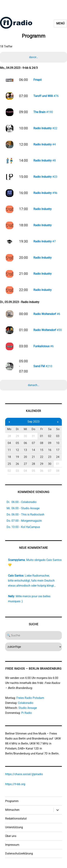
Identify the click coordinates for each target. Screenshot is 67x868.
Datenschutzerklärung (19, 853)
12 (17, 450)
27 (25, 464)
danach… (34, 385)
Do (33, 429)
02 (50, 436)
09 (50, 443)
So (58, 429)
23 (50, 457)
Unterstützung (14, 827)
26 (17, 464)
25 (9, 464)
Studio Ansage (28, 708)
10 (58, 443)
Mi (25, 429)
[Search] (33, 635)
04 (9, 443)
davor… (34, 57)
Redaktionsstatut (16, 819)
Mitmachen (12, 810)
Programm (12, 801)
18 (9, 457)
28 (9, 436)
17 (58, 450)
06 (25, 443)
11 (9, 450)
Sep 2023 (33, 422)
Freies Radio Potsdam (30, 698)
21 (33, 457)
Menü (60, 23)
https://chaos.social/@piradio (24, 774)
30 (25, 436)
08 (42, 443)
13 (25, 450)
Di (17, 429)
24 (58, 457)
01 (42, 436)
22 (42, 457)
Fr (42, 429)
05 (17, 443)
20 (25, 457)
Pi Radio (27, 713)
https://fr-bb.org (15, 784)
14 (33, 450)
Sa (50, 429)
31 (33, 436)
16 (50, 450)
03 (58, 436)
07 (33, 443)
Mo (9, 429)
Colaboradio (26, 703)
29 (17, 436)
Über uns (11, 836)
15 (42, 450)
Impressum (12, 845)
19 (17, 457)
